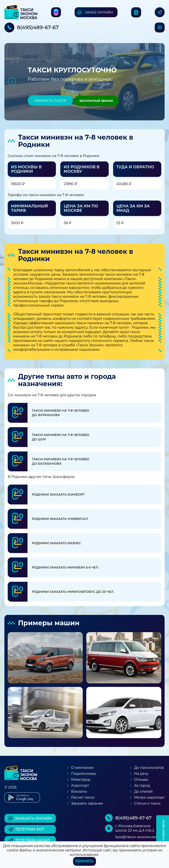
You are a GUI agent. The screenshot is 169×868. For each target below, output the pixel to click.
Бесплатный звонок (96, 101)
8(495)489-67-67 (38, 27)
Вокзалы (79, 791)
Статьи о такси (147, 803)
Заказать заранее (87, 803)
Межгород (81, 780)
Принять (84, 861)
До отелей (143, 791)
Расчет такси (83, 797)
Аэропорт (80, 786)
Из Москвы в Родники (26, 169)
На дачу (141, 774)
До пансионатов (149, 768)
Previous (12, 82)
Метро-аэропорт (149, 797)
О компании (82, 768)
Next (157, 82)
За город (142, 786)
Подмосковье (84, 774)
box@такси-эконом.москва (140, 837)
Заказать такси (50, 101)
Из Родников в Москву (82, 169)
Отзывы (141, 780)
